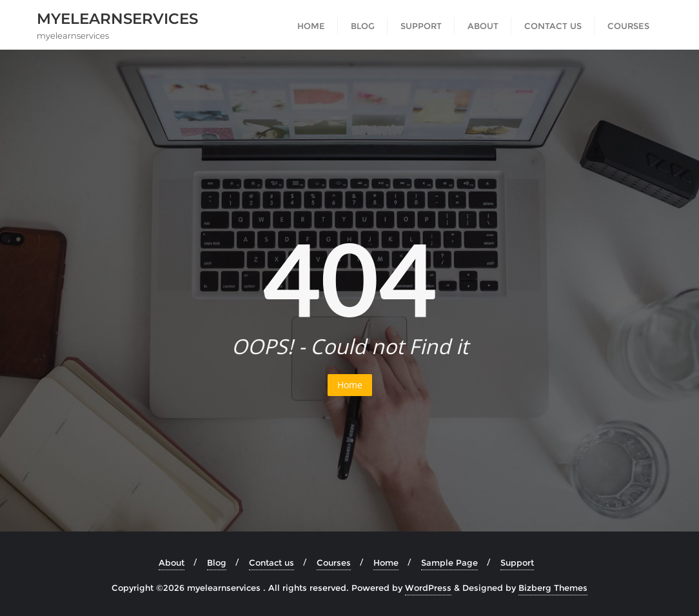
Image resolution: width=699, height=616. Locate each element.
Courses (334, 562)
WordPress (428, 588)
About (172, 562)
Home (350, 385)
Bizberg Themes (553, 588)
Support (517, 562)
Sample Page (449, 562)
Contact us (271, 562)
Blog (217, 562)
